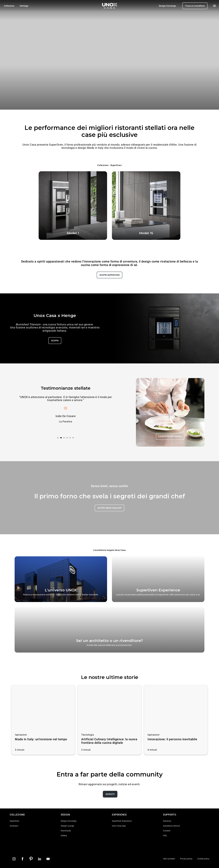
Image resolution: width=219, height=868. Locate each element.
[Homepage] (109, 6)
